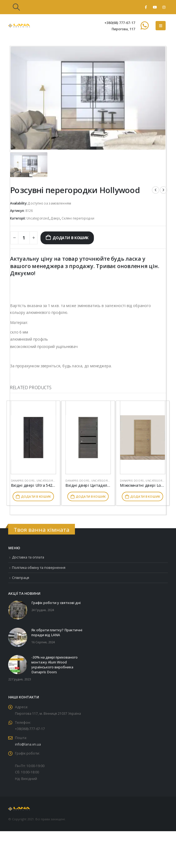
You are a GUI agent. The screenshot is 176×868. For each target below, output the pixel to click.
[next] (164, 190)
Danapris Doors (23, 481)
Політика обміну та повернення (39, 568)
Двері (55, 218)
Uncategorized (38, 218)
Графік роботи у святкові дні (56, 603)
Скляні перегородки (78, 218)
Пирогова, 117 (123, 29)
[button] (16, 7)
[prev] (155, 190)
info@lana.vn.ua (28, 745)
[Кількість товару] (24, 238)
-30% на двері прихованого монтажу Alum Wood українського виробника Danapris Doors (54, 665)
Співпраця (21, 578)
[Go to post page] (18, 610)
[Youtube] (155, 7)
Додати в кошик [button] (36, 497)
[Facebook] (146, 7)
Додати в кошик (70, 238)
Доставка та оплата (28, 557)
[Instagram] (164, 7)
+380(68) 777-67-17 (120, 23)
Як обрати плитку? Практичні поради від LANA (57, 633)
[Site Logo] (19, 26)
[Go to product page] (34, 438)
